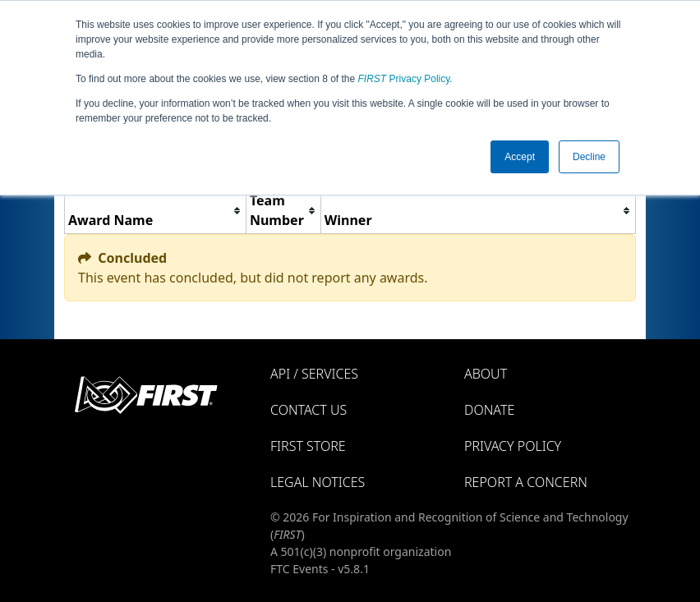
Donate (489, 410)
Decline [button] (589, 157)
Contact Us (309, 410)
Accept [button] (520, 157)
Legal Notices (318, 482)
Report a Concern (526, 482)
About (486, 374)
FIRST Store (308, 446)
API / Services (314, 374)
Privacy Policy (404, 79)
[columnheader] (156, 211)
